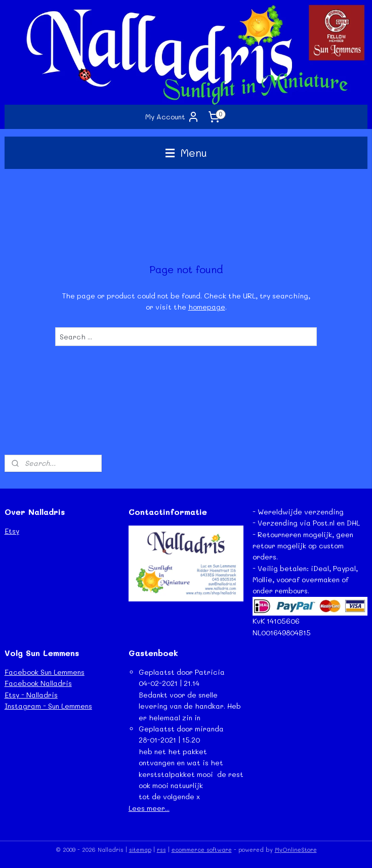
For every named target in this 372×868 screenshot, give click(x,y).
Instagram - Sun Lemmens (48, 706)
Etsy (12, 531)
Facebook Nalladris (38, 683)
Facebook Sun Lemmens (45, 672)
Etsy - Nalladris (31, 695)
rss (161, 850)
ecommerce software (202, 850)
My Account (172, 117)
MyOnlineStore (296, 850)
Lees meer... (149, 808)
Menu (186, 153)
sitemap (140, 850)
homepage (207, 307)
